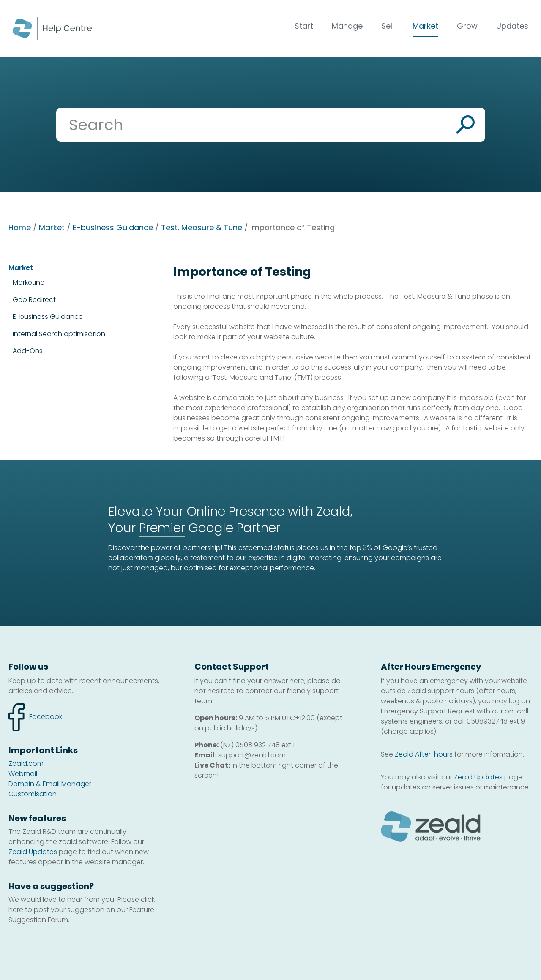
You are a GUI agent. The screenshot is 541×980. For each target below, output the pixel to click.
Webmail (23, 774)
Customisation (33, 794)
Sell (388, 26)
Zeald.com (26, 764)
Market (425, 26)
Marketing (29, 282)
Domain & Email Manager (50, 784)
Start (304, 26)
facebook (35, 717)
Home (20, 227)
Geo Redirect (34, 300)
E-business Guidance (113, 227)
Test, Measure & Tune (202, 227)
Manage (347, 26)
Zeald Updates (33, 852)
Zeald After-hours (424, 754)
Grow (467, 26)
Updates (512, 26)
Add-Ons (28, 351)
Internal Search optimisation (59, 334)
